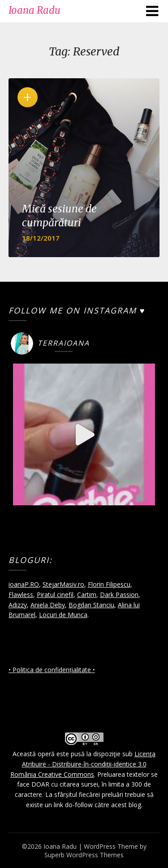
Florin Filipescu (109, 584)
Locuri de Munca (63, 615)
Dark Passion (119, 595)
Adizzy (18, 605)
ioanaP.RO (24, 584)
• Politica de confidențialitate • (52, 670)
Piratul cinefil (55, 595)
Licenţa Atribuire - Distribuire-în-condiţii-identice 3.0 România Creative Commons (83, 764)
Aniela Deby (48, 605)
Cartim (87, 595)
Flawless (21, 595)
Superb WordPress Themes (84, 855)
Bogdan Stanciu (91, 605)
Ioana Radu (34, 10)
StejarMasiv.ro (63, 584)
